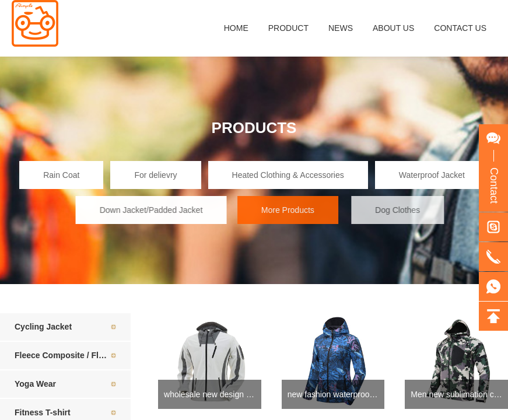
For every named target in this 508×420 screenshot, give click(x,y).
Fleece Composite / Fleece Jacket (73, 355)
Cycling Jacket (43, 327)
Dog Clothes (406, 210)
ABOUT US (393, 28)
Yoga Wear (35, 384)
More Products (295, 210)
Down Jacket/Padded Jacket (157, 210)
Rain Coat (61, 175)
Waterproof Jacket (432, 175)
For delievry (155, 175)
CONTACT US (460, 28)
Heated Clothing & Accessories (288, 175)
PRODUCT (288, 28)
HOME (236, 28)
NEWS (341, 28)
